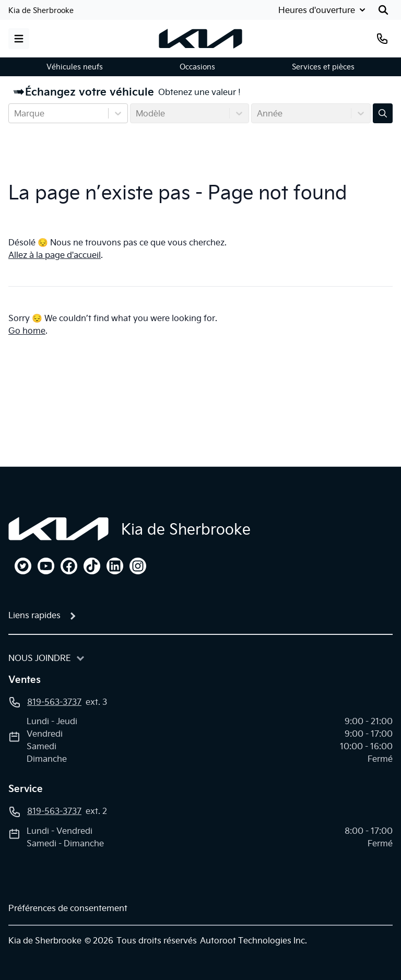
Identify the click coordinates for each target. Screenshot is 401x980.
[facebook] (69, 566)
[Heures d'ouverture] (321, 10)
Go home (27, 330)
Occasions (197, 67)
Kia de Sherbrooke (41, 10)
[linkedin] (115, 566)
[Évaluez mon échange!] (383, 113)
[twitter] (23, 566)
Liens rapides (34, 615)
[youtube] (46, 566)
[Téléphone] (382, 39)
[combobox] (15, 113)
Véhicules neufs (75, 67)
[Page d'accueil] (58, 529)
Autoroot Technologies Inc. (253, 940)
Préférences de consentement (68, 908)
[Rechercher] (383, 10)
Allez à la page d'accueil (55, 255)
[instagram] (138, 566)
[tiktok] (92, 566)
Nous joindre (40, 658)
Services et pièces (323, 67)
